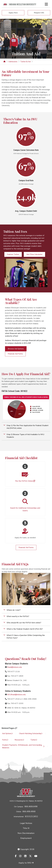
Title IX (26, 828)
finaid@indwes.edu (15, 667)
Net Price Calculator (34, 254)
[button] (26, 427)
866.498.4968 (29, 811)
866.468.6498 (31, 807)
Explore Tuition (13, 254)
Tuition (34, 740)
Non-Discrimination (26, 833)
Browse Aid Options (16, 349)
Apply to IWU (26, 863)
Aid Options (7, 734)
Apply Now (13, 13)
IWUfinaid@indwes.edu (16, 695)
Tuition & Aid (25, 62)
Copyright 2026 (26, 849)
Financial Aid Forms (15, 354)
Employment (26, 838)
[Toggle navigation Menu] (46, 4)
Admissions (13, 62)
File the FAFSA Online (25, 481)
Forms (5, 740)
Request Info (39, 13)
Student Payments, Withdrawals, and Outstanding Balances (23, 746)
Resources (19, 740)
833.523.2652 (31, 816)
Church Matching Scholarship (31, 734)
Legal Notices (26, 823)
